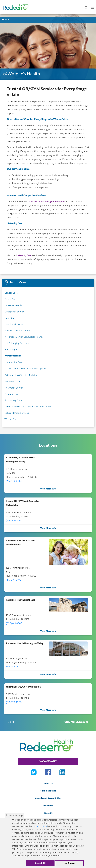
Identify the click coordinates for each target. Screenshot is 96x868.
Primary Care (11, 394)
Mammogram (12, 350)
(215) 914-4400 (14, 580)
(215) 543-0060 (14, 481)
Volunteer (48, 806)
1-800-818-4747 (48, 761)
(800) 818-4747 (14, 623)
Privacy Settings (14, 818)
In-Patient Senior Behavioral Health (24, 337)
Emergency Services (15, 312)
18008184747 (13, 667)
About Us (48, 813)
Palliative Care (12, 382)
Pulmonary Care (13, 401)
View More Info (48, 489)
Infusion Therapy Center (17, 331)
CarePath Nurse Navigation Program (46, 202)
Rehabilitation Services (17, 413)
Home (5, 20)
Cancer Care (11, 293)
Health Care (17, 283)
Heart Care (10, 318)
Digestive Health (13, 306)
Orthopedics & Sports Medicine (21, 375)
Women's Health (13, 356)
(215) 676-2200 (14, 702)
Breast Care (11, 299)
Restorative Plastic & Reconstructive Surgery (28, 407)
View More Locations (76, 722)
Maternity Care (24, 256)
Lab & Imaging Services (16, 343)
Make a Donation (48, 791)
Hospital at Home (14, 324)
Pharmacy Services (14, 388)
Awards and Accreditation (48, 798)
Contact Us (48, 784)
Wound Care (11, 419)
